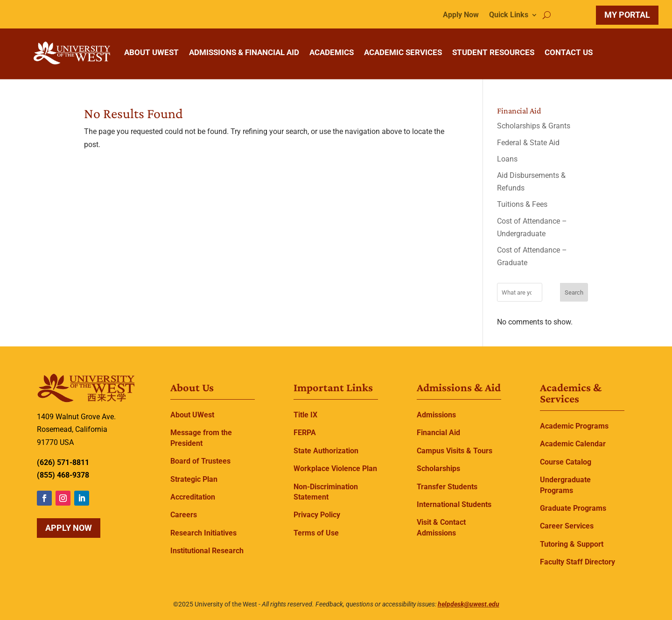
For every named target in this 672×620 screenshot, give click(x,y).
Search (574, 292)
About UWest (192, 415)
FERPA (305, 433)
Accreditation (193, 497)
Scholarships (438, 469)
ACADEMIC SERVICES (403, 53)
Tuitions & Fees (522, 204)
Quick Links (509, 15)
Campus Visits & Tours (455, 451)
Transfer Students (447, 487)
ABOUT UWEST (151, 53)
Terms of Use (316, 533)
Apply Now (461, 15)
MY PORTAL (627, 15)
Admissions (436, 415)
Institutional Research (207, 551)
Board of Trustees (200, 461)
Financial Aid (438, 433)
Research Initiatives (203, 533)
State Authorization (326, 451)
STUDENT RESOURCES (493, 53)
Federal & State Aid (528, 143)
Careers (184, 515)
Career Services (567, 526)
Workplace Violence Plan (335, 469)
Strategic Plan (194, 479)
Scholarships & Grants (534, 126)
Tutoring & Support (572, 544)
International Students (454, 504)
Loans (507, 159)
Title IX (305, 415)
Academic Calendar (573, 444)
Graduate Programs (573, 508)
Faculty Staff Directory (577, 562)
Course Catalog (566, 462)
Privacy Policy (317, 515)
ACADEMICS (332, 53)
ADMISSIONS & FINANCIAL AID (244, 53)
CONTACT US (569, 53)
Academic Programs (574, 426)
